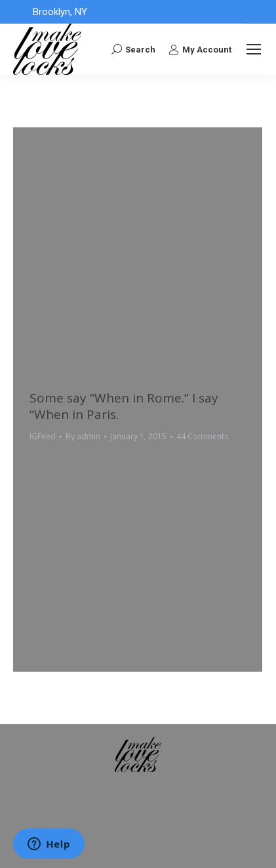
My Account (200, 49)
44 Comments (202, 436)
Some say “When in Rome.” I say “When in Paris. (124, 406)
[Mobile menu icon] (254, 49)
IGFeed (43, 436)
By (83, 436)
